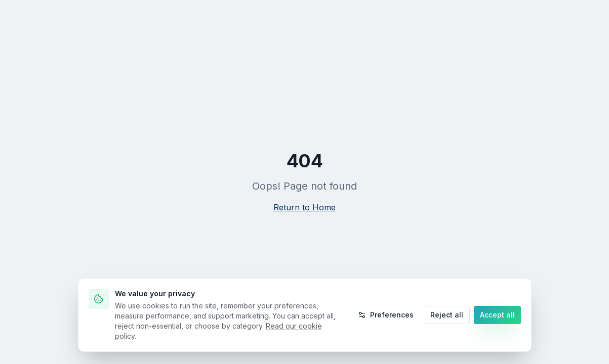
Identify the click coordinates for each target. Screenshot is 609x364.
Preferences (386, 315)
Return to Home (304, 207)
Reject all (447, 315)
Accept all (497, 315)
